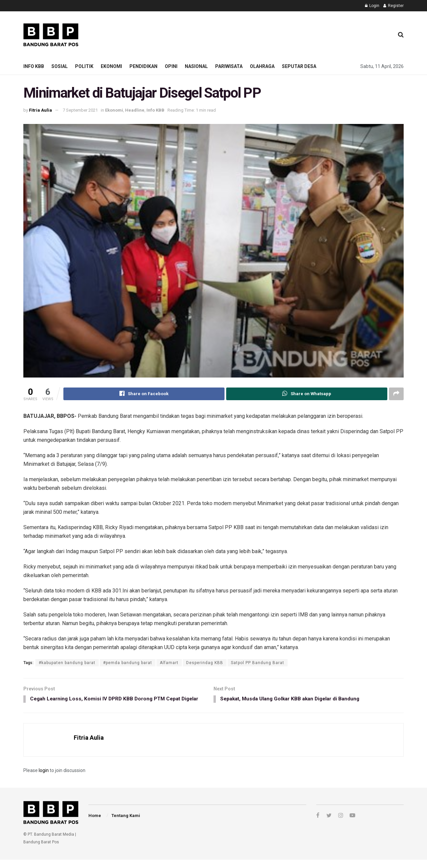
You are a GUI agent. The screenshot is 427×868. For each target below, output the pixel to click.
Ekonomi (111, 66)
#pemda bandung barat (128, 663)
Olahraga (262, 66)
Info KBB (34, 66)
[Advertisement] (267, 34)
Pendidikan (143, 66)
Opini (171, 66)
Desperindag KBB (205, 663)
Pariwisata (229, 66)
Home (95, 824)
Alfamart (169, 663)
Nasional (196, 66)
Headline (135, 110)
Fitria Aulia (41, 110)
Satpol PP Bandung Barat (258, 663)
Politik (84, 66)
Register (393, 6)
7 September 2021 (80, 110)
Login (372, 6)
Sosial (60, 66)
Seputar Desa (299, 66)
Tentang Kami (126, 824)
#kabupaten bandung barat (67, 663)
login (44, 779)
